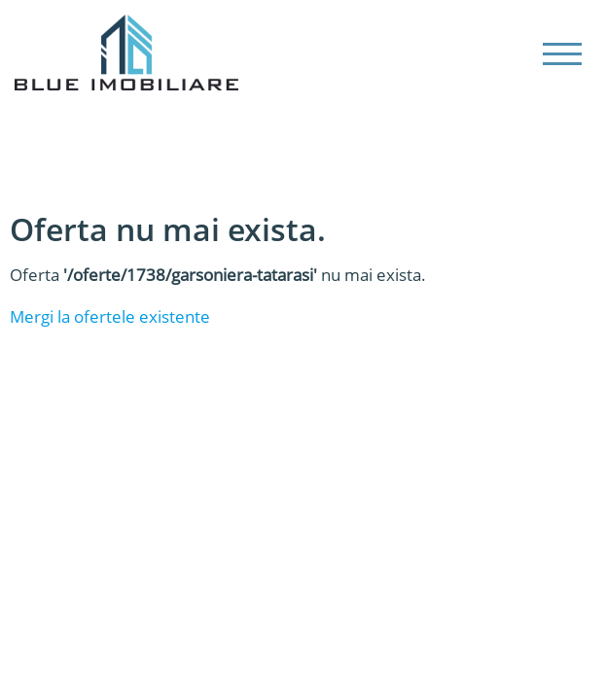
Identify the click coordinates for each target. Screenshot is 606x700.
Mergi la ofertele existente (110, 316)
